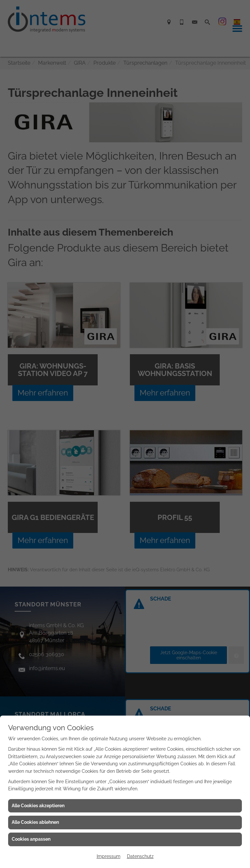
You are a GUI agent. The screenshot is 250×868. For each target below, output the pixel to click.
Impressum (109, 856)
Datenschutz (140, 856)
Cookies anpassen (31, 839)
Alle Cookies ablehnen (35, 822)
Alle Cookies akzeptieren (38, 806)
